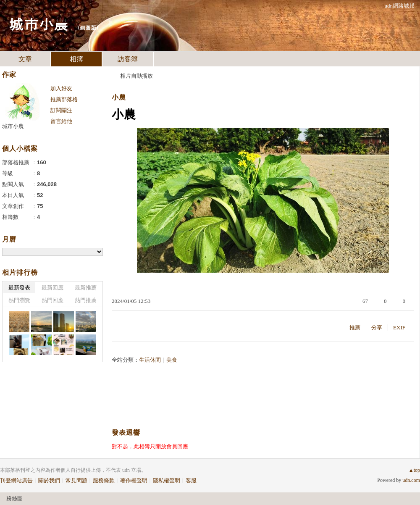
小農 (119, 97)
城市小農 (39, 23)
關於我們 (49, 480)
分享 (377, 327)
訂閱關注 (61, 110)
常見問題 (76, 480)
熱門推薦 (86, 300)
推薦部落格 (64, 99)
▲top (414, 470)
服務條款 (104, 480)
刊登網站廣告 (16, 480)
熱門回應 (52, 300)
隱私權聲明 (167, 480)
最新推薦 (86, 288)
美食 (172, 360)
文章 (25, 59)
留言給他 (61, 121)
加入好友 (61, 88)
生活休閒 (150, 360)
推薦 (355, 327)
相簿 (76, 59)
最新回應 (52, 288)
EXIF (399, 327)
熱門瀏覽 (19, 300)
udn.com (411, 480)
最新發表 (19, 288)
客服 (191, 480)
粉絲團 (14, 498)
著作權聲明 (134, 480)
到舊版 (88, 28)
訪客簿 (128, 59)
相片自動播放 (136, 76)
